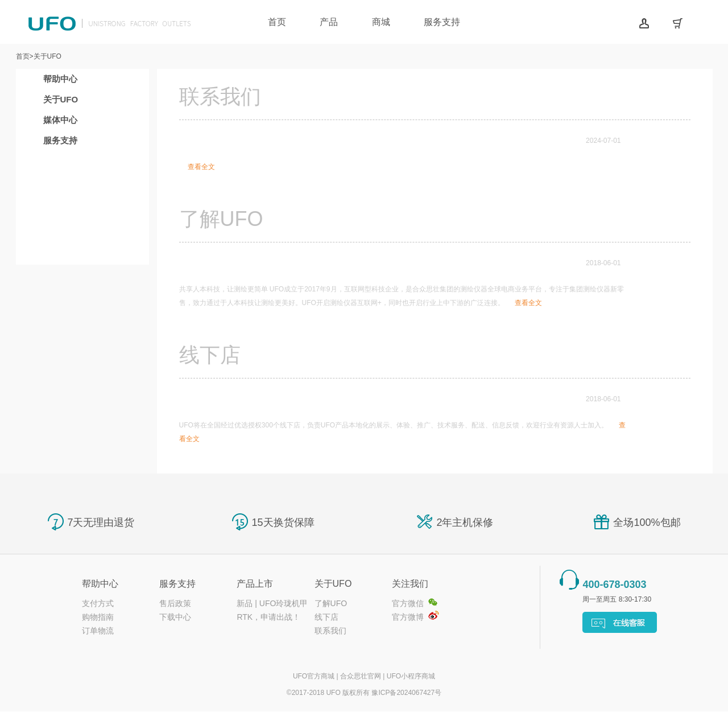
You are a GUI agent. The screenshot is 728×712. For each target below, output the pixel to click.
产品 (329, 22)
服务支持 (442, 22)
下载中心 (175, 617)
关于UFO (61, 99)
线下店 (326, 617)
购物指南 (98, 617)
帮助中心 (60, 79)
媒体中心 (60, 120)
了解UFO (331, 603)
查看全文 (201, 167)
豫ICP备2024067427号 (406, 693)
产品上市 (255, 584)
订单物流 (98, 631)
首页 (277, 22)
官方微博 (408, 617)
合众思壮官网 (361, 676)
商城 (381, 22)
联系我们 (330, 631)
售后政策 (175, 603)
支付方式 (98, 603)
